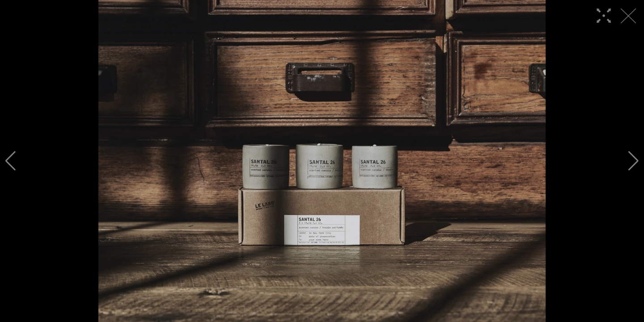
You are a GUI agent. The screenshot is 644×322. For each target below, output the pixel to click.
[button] (11, 161)
